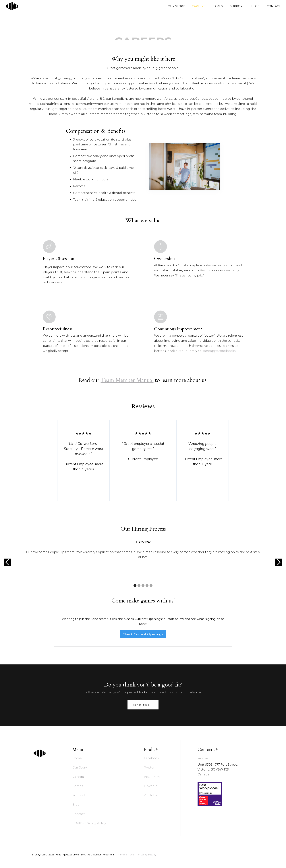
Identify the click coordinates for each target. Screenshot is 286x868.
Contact (79, 814)
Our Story (80, 767)
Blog (76, 805)
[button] (7, 562)
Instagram (152, 777)
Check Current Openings (143, 634)
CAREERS (199, 6)
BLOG (255, 6)
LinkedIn (151, 786)
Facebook (151, 758)
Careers (78, 777)
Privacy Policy (147, 855)
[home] (10, 6)
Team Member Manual (127, 380)
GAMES (218, 6)
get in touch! (143, 705)
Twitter (149, 767)
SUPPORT (237, 6)
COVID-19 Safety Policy (89, 823)
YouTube (151, 795)
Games (78, 786)
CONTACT (274, 6)
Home (77, 758)
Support (79, 795)
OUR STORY (176, 6)
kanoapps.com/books (219, 353)
